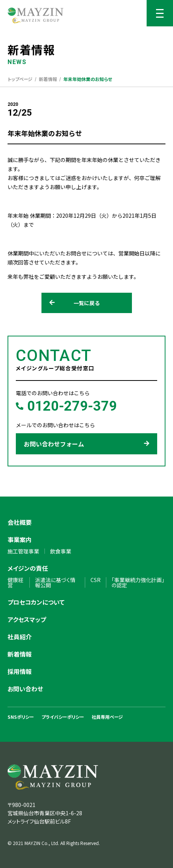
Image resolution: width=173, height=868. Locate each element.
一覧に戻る (75, 303)
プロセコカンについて (36, 602)
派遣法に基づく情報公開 (55, 582)
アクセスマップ (27, 619)
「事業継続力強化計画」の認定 (138, 582)
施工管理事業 (23, 551)
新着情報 (48, 79)
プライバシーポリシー (63, 717)
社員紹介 (20, 637)
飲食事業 (61, 551)
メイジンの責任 (28, 568)
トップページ (20, 79)
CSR (96, 580)
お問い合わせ (25, 689)
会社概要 (20, 522)
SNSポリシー (21, 717)
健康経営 (15, 582)
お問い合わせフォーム (86, 444)
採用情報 (20, 671)
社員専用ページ (107, 717)
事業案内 (20, 539)
